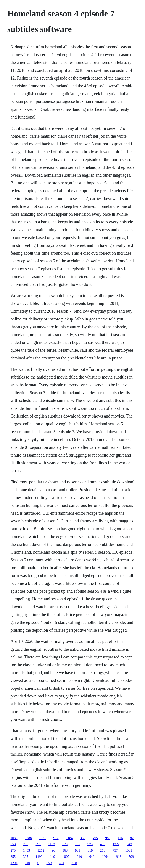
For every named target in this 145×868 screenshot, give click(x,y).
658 (13, 844)
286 (26, 844)
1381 (43, 838)
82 (132, 838)
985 (108, 838)
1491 (53, 857)
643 (129, 844)
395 (26, 857)
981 (78, 850)
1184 (69, 838)
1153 (52, 844)
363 (65, 850)
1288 (28, 838)
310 (79, 857)
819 (90, 850)
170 (65, 844)
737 (115, 850)
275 (13, 850)
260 (103, 850)
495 (95, 838)
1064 (105, 857)
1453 (27, 850)
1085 (14, 838)
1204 (14, 863)
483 (103, 844)
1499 (39, 857)
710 (74, 863)
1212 (41, 850)
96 (53, 850)
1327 (116, 844)
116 (120, 838)
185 (77, 844)
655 (13, 857)
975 (90, 844)
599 (131, 857)
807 (67, 857)
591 (38, 844)
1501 (129, 850)
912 (56, 838)
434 (62, 863)
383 (83, 838)
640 (92, 857)
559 (49, 863)
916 (119, 857)
